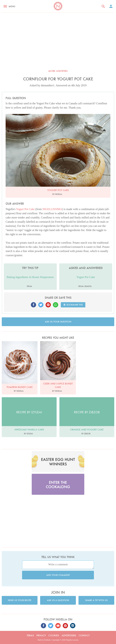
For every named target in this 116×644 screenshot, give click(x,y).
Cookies (54, 635)
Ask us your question (58, 322)
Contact (84, 635)
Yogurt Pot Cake (25, 209)
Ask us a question (58, 600)
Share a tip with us (96, 600)
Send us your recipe (20, 600)
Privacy (41, 635)
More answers (58, 71)
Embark (48, 640)
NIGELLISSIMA (52, 209)
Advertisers (69, 635)
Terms (30, 635)
